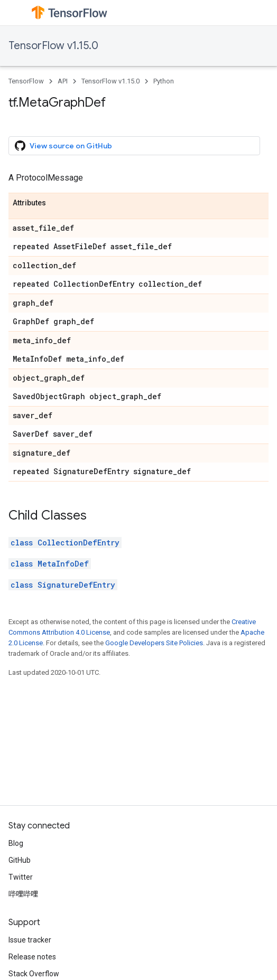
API (63, 81)
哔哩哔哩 (23, 894)
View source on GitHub (63, 146)
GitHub (20, 860)
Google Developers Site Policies (154, 643)
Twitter (21, 877)
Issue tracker (30, 940)
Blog (16, 843)
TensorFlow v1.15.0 (53, 46)
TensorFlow (26, 81)
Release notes (32, 957)
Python (164, 81)
